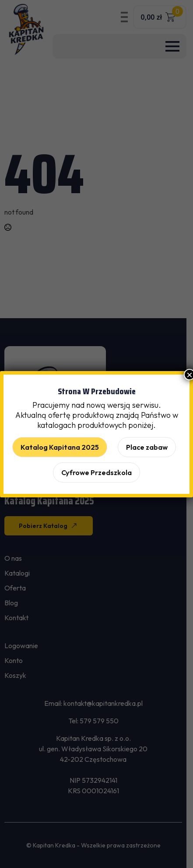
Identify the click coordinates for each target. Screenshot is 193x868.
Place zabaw (147, 447)
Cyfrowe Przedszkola (96, 472)
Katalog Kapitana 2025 (60, 447)
